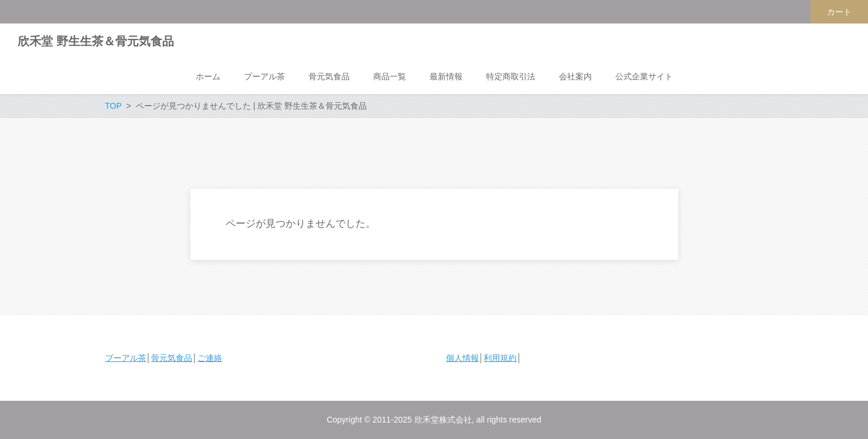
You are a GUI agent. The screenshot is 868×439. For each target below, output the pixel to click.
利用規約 (500, 358)
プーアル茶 (126, 358)
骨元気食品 (172, 358)
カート (839, 12)
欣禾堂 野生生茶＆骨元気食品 (96, 41)
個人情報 (463, 358)
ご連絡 (210, 358)
